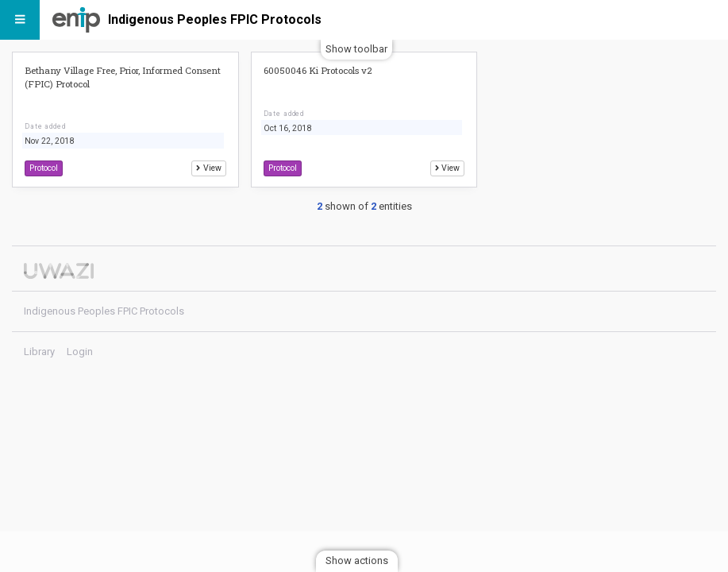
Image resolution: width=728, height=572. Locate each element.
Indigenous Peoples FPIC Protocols (215, 19)
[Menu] (20, 20)
